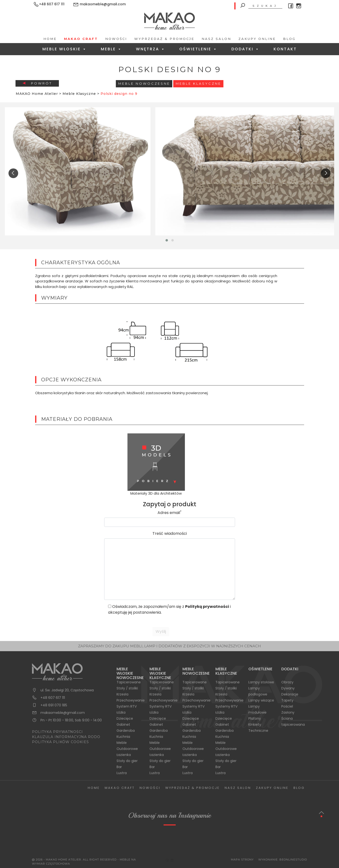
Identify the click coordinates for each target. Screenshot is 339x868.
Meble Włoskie (65, 49)
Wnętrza (151, 49)
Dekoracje (290, 694)
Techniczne (258, 731)
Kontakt (285, 49)
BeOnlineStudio (293, 860)
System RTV (127, 706)
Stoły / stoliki (127, 688)
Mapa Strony (242, 860)
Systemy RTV (161, 706)
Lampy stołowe (261, 682)
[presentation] (13, 173)
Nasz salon (216, 39)
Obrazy (287, 682)
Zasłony (288, 712)
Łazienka (124, 755)
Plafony (255, 718)
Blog (289, 39)
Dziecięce (125, 718)
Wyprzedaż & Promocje (164, 39)
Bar (119, 767)
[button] (167, 240)
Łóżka (121, 712)
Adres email (169, 513)
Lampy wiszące (261, 700)
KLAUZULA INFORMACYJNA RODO (66, 737)
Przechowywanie (131, 700)
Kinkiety (255, 725)
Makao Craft (81, 39)
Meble (111, 49)
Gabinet (123, 725)
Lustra (122, 773)
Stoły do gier (127, 761)
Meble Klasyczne (198, 83)
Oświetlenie (198, 49)
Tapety (287, 700)
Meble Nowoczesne (144, 83)
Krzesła (122, 694)
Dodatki (245, 49)
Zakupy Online (257, 39)
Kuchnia (123, 737)
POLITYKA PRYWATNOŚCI (57, 732)
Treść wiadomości (170, 533)
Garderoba (126, 731)
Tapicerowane (129, 682)
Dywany (288, 688)
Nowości (116, 39)
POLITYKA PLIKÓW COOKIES (60, 742)
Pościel (287, 706)
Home (50, 39)
